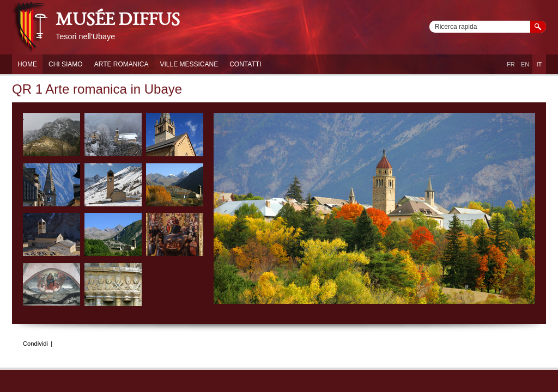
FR (511, 64)
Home (27, 64)
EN (525, 64)
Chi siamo (66, 64)
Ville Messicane (189, 64)
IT (539, 64)
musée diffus (118, 21)
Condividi (35, 344)
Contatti (245, 64)
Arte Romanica (122, 64)
